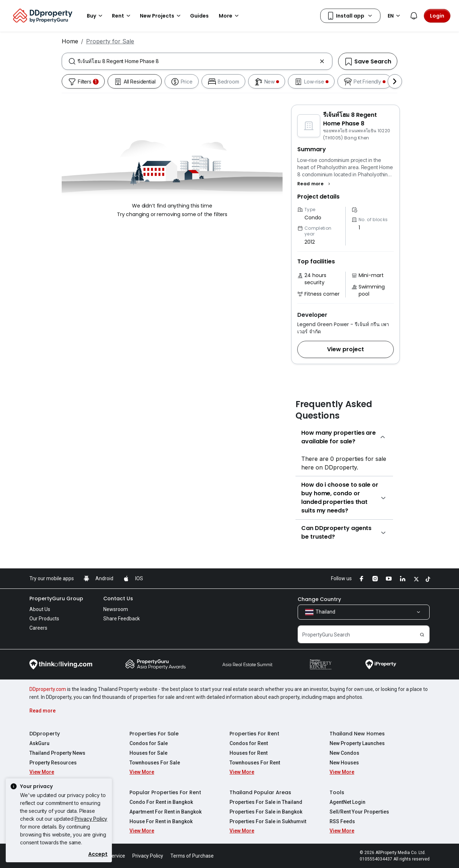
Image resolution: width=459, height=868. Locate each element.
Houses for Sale (148, 753)
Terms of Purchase (192, 856)
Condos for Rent (249, 743)
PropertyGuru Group (56, 598)
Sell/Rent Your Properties (359, 812)
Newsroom (116, 609)
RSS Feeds (342, 821)
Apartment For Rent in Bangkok (165, 812)
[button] (315, 184)
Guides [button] (199, 16)
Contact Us (118, 598)
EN (395, 16)
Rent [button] (122, 16)
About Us (40, 609)
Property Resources (53, 763)
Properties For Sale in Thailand (266, 802)
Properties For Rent (254, 734)
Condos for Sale (149, 743)
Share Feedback (122, 619)
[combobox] (197, 61)
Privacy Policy (91, 819)
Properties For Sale (154, 734)
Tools (337, 792)
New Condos (344, 753)
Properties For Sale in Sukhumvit (268, 821)
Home (70, 41)
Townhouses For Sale (155, 763)
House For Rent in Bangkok (161, 821)
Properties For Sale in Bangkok (266, 812)
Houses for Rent (249, 753)
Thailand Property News (57, 753)
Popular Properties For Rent (165, 792)
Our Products (44, 619)
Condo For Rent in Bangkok (161, 802)
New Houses (344, 763)
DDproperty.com (48, 689)
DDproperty (45, 734)
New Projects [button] (161, 16)
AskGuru (39, 743)
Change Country (319, 599)
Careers (38, 628)
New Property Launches (357, 743)
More (230, 16)
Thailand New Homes (357, 734)
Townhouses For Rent (255, 763)
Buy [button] (96, 16)
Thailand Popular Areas (260, 792)
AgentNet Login (347, 802)
